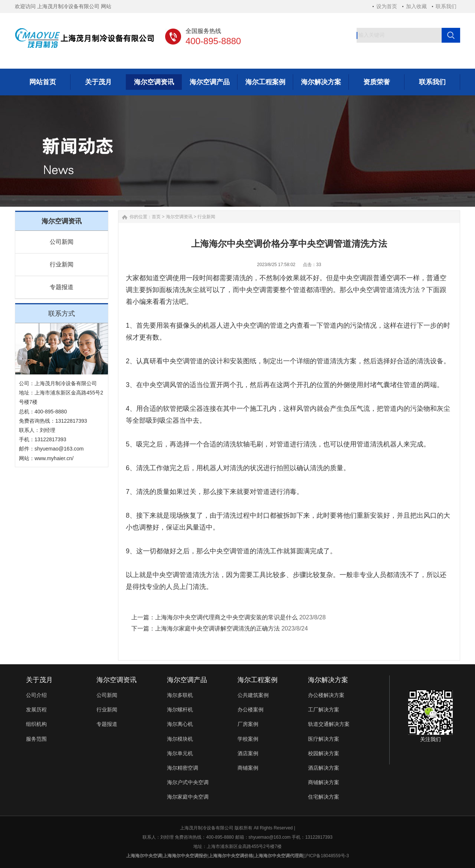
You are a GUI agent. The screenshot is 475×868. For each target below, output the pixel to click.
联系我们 (446, 6)
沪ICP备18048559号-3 (327, 856)
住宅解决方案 (324, 797)
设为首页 (387, 6)
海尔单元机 (180, 753)
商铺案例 (248, 768)
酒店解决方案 (324, 768)
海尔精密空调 (183, 768)
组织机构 (36, 724)
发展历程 (36, 710)
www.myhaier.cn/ (54, 458)
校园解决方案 (324, 753)
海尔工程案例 (258, 680)
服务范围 (36, 739)
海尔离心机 (180, 724)
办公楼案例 (250, 710)
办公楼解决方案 (326, 695)
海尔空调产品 (187, 680)
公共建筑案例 (253, 695)
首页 (156, 217)
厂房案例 (248, 724)
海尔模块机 (180, 739)
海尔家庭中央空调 (188, 797)
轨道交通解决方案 (329, 724)
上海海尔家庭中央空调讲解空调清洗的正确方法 (217, 628)
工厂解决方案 (324, 710)
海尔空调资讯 (179, 217)
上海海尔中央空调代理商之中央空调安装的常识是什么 (226, 617)
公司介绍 (36, 695)
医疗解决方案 (324, 739)
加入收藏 (416, 6)
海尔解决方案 (328, 680)
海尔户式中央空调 (188, 782)
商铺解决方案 (324, 782)
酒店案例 (248, 753)
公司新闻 (62, 242)
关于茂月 (39, 680)
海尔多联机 (180, 695)
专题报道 (62, 287)
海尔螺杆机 (180, 710)
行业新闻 (62, 264)
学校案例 (248, 739)
